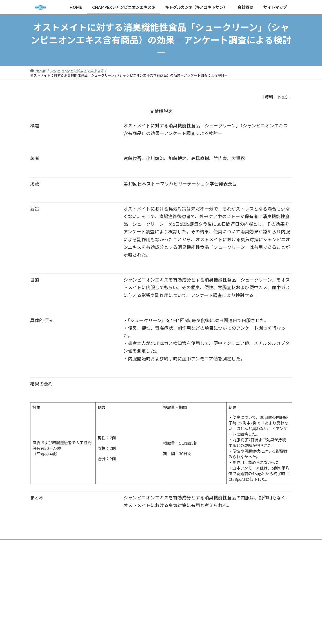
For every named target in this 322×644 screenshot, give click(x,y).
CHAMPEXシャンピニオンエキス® (83, 545)
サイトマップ (220, 545)
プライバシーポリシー (227, 608)
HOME (41, 545)
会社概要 (192, 545)
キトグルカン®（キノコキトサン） (147, 545)
